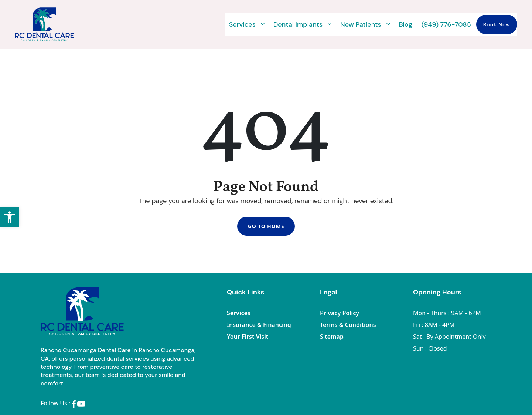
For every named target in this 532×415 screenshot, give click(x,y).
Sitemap (332, 338)
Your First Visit (248, 338)
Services (248, 24)
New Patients (366, 24)
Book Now (497, 24)
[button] (10, 217)
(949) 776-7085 (446, 24)
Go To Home (266, 227)
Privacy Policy (340, 314)
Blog (406, 24)
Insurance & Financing (259, 326)
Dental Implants (303, 24)
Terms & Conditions (348, 326)
